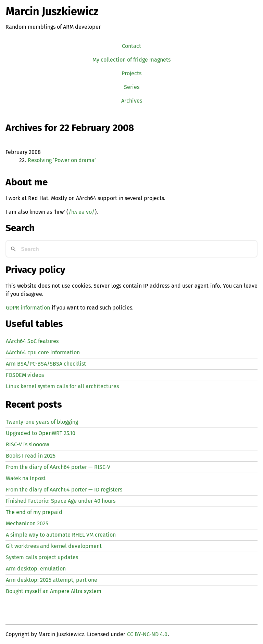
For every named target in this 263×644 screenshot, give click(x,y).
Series (132, 87)
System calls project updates (42, 557)
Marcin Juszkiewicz (52, 11)
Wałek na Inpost (26, 478)
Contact (131, 46)
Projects (131, 73)
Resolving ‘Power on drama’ (62, 160)
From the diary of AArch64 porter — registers (64, 490)
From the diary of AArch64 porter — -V (58, 467)
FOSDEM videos (25, 375)
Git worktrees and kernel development (54, 546)
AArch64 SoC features (32, 341)
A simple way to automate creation (61, 535)
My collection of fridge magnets (131, 60)
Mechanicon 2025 (27, 523)
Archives (132, 101)
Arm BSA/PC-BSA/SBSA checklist (46, 364)
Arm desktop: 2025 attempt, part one (52, 580)
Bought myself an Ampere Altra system (54, 591)
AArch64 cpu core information (43, 352)
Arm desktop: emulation (36, 569)
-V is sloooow (27, 444)
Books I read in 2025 (31, 456)
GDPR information (28, 308)
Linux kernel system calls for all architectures (62, 386)
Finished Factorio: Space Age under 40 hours (61, 501)
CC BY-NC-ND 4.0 (147, 634)
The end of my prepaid (34, 512)
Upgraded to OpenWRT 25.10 (41, 433)
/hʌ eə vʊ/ (82, 212)
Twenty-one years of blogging (42, 422)
